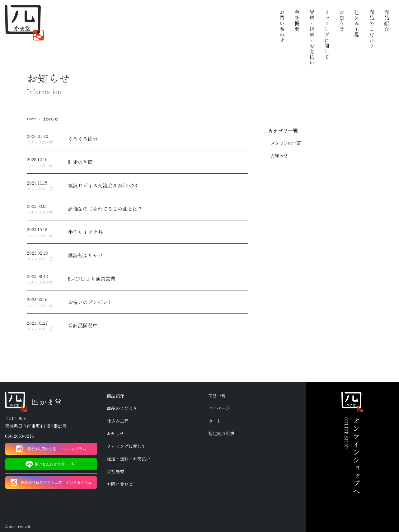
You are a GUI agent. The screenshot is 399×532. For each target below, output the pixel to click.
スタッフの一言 (286, 143)
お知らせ (279, 155)
